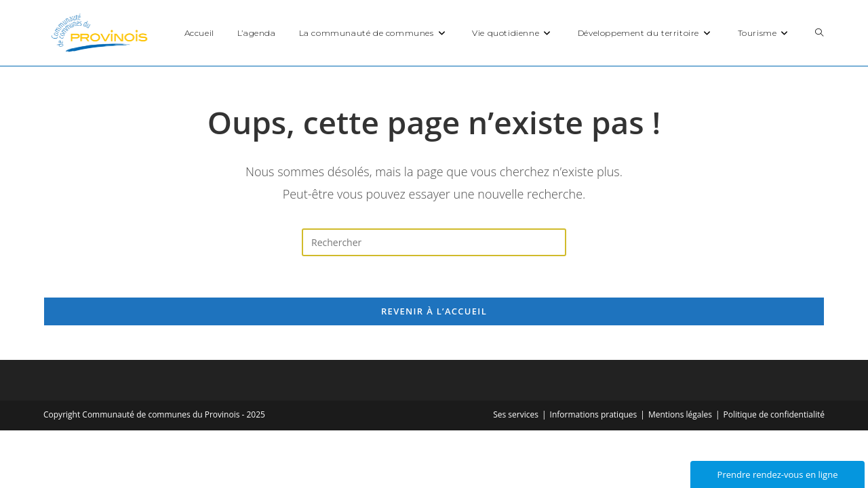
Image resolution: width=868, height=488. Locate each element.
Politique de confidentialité (774, 414)
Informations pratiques (594, 414)
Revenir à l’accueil (434, 311)
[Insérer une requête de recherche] (434, 242)
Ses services (516, 414)
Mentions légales (680, 414)
